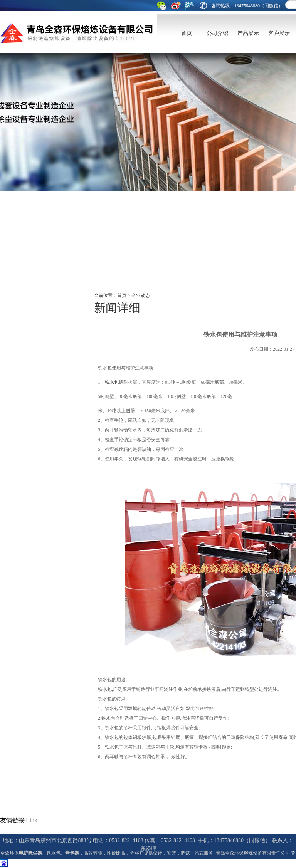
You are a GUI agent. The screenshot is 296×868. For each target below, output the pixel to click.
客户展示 (279, 33)
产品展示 (248, 33)
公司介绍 (217, 33)
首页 (187, 33)
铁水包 (112, 382)
